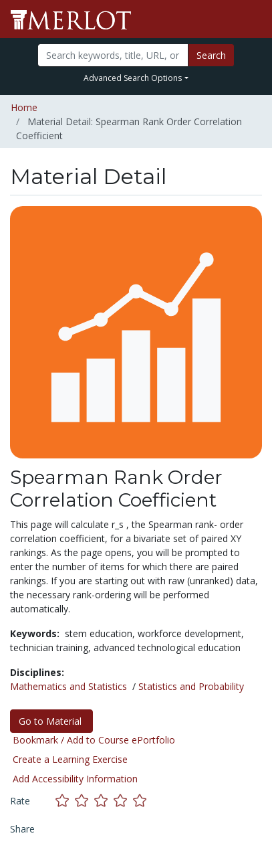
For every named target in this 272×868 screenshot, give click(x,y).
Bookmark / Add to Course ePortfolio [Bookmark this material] (94, 740)
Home (24, 107)
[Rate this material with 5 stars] (141, 801)
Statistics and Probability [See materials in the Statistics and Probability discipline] (191, 686)
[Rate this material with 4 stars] (123, 801)
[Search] (113, 55)
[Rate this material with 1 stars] (65, 801)
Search (211, 55)
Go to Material (51, 721)
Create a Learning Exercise (70, 759)
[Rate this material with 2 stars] (85, 801)
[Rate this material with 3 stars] (104, 801)
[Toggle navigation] (253, 19)
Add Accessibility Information (75, 779)
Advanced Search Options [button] (133, 78)
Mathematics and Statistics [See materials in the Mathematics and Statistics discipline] (69, 686)
